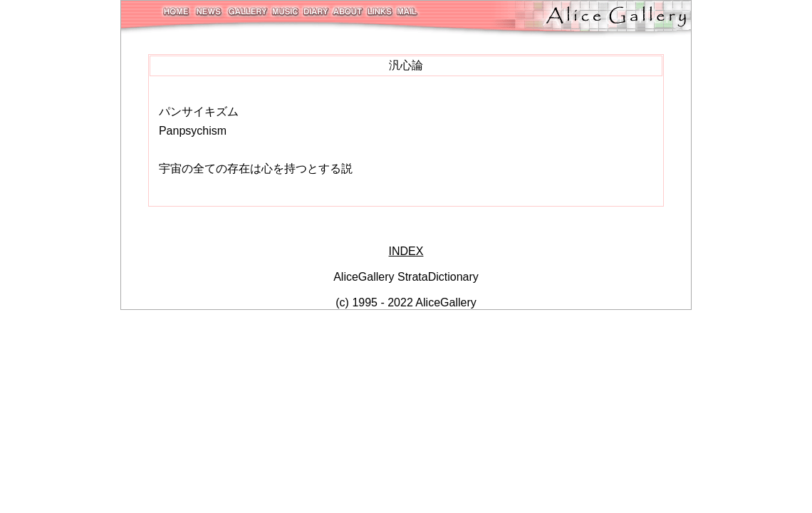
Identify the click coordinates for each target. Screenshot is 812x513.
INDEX (406, 251)
